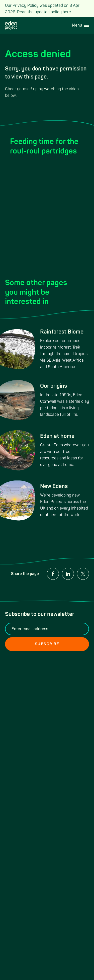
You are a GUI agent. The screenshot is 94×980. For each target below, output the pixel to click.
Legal (55, 693)
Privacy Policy (18, 715)
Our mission (16, 723)
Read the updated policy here (44, 12)
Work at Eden (17, 706)
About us (58, 701)
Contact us (15, 684)
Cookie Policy (62, 710)
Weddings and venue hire (24, 696)
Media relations (64, 684)
